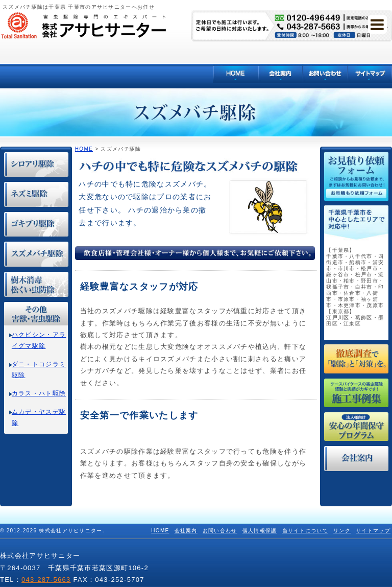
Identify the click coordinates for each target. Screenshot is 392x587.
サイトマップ (373, 531)
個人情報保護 (260, 531)
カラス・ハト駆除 (39, 393)
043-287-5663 (46, 580)
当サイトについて (305, 531)
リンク (342, 531)
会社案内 (186, 531)
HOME (84, 149)
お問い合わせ (220, 531)
